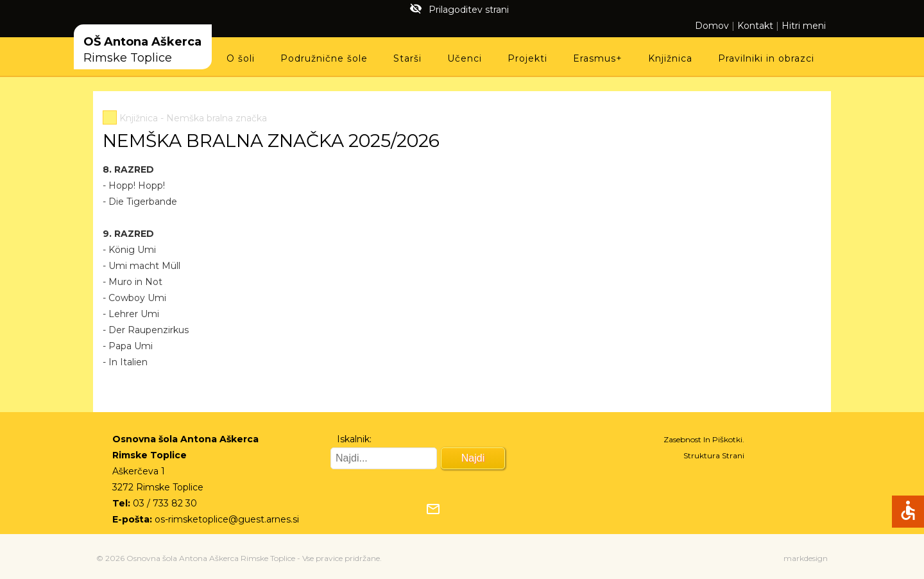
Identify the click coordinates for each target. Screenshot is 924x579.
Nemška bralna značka (217, 118)
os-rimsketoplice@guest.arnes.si (227, 519)
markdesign (806, 558)
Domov (712, 26)
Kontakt (755, 26)
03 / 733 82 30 (165, 503)
